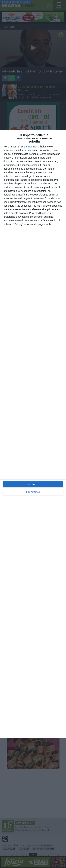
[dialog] (33, 434)
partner (28, 147)
